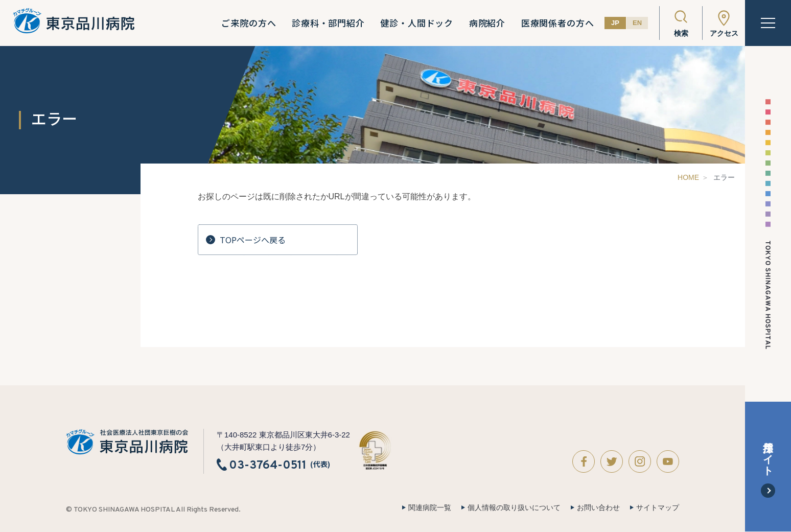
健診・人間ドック (417, 23)
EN (637, 23)
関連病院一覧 (430, 507)
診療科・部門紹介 (328, 23)
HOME (688, 177)
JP (615, 23)
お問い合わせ (598, 507)
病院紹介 (487, 23)
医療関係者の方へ (558, 23)
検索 (681, 33)
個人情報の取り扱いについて (514, 507)
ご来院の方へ (249, 23)
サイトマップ (658, 507)
